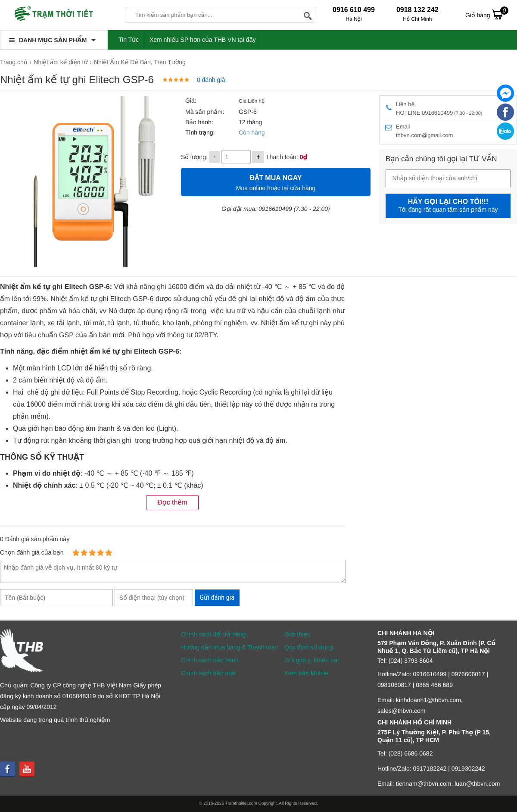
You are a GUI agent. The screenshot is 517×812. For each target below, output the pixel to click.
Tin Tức (129, 40)
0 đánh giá (211, 80)
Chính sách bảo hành (210, 660)
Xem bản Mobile (306, 673)
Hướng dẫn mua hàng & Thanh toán (229, 647)
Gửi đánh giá (217, 597)
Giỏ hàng (487, 14)
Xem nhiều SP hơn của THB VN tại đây (203, 40)
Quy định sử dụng (309, 647)
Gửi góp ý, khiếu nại (311, 660)
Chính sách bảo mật (208, 673)
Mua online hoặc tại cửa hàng (276, 182)
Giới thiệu (297, 634)
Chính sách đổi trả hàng (213, 634)
